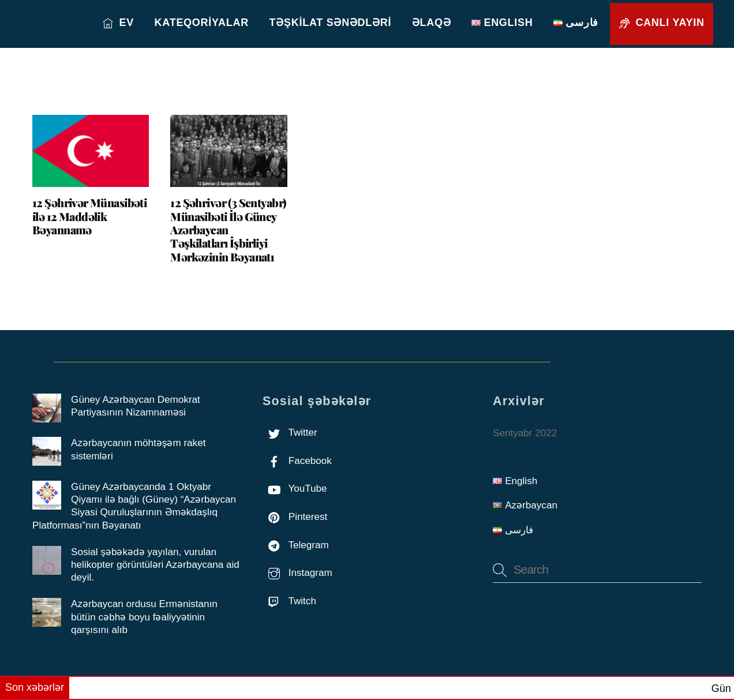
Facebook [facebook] (297, 461)
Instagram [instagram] (297, 573)
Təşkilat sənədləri (331, 23)
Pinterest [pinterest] (295, 517)
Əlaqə (432, 23)
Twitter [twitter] (290, 433)
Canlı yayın (662, 23)
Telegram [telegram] (296, 545)
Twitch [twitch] (289, 601)
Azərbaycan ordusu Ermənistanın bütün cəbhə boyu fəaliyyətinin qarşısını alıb (144, 617)
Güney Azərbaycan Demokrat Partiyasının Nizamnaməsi (136, 406)
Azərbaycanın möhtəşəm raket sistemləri (138, 449)
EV (118, 23)
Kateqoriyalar (202, 23)
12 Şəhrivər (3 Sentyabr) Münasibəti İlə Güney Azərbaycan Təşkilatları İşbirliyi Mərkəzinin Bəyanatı (228, 229)
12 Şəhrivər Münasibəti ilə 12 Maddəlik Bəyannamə (89, 216)
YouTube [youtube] (295, 488)
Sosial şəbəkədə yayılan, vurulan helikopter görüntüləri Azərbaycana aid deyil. (155, 565)
